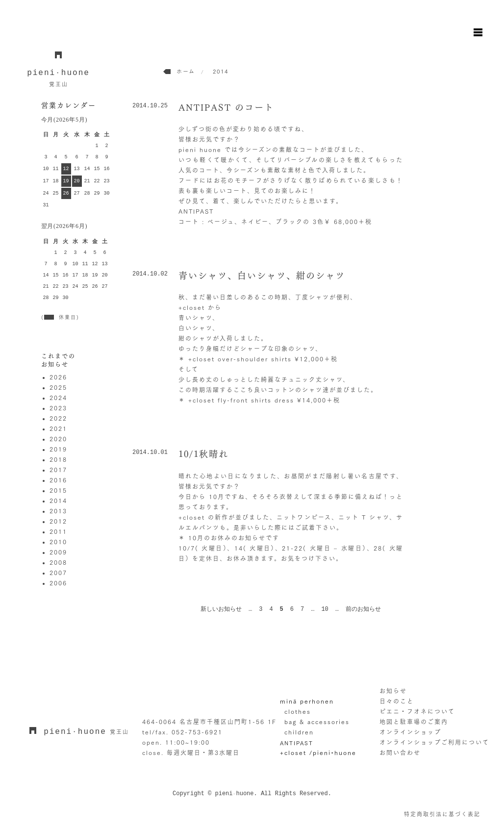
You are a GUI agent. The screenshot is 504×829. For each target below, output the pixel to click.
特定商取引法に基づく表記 (442, 814)
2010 (58, 542)
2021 (58, 428)
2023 (58, 408)
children (299, 732)
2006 (58, 583)
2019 (58, 449)
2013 (58, 511)
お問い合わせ (400, 753)
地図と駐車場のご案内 (414, 722)
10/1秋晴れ (203, 454)
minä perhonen (307, 701)
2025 (58, 387)
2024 (58, 398)
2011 (58, 531)
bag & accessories (317, 722)
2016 (58, 480)
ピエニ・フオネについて (417, 711)
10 (325, 609)
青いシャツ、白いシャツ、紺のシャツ (262, 276)
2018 (58, 459)
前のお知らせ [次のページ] (363, 609)
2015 (58, 490)
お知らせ (393, 691)
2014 (58, 501)
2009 (58, 552)
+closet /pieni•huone (318, 753)
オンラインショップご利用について (434, 742)
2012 (58, 521)
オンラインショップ (410, 732)
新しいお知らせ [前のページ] (221, 609)
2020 (58, 439)
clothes (298, 711)
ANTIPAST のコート (226, 107)
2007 (58, 573)
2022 (58, 418)
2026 (58, 377)
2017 (58, 470)
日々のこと (397, 701)
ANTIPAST (297, 742)
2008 (58, 562)
